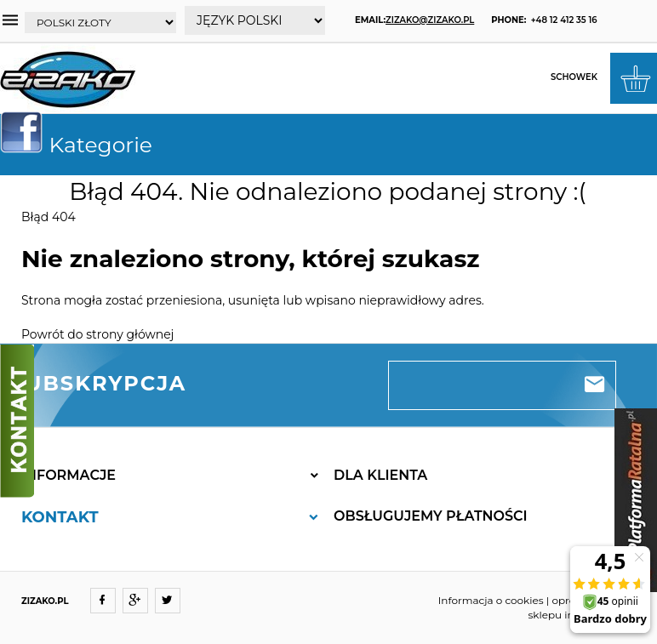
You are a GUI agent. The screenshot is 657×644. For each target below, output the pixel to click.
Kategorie (83, 145)
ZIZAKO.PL (45, 601)
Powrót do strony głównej (97, 334)
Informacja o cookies (491, 600)
